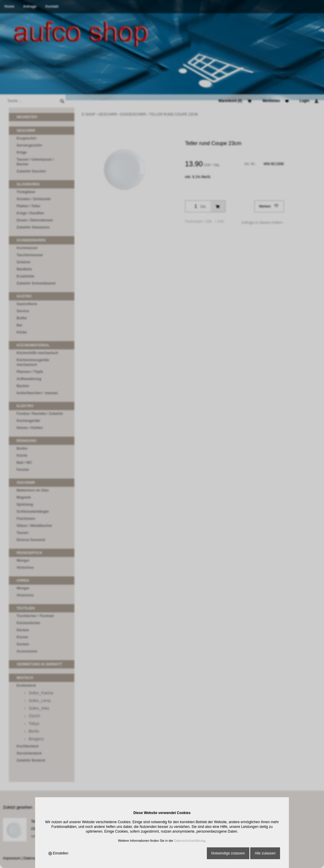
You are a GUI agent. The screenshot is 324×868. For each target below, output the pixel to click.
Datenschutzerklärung (190, 841)
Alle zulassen (265, 853)
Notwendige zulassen (228, 853)
